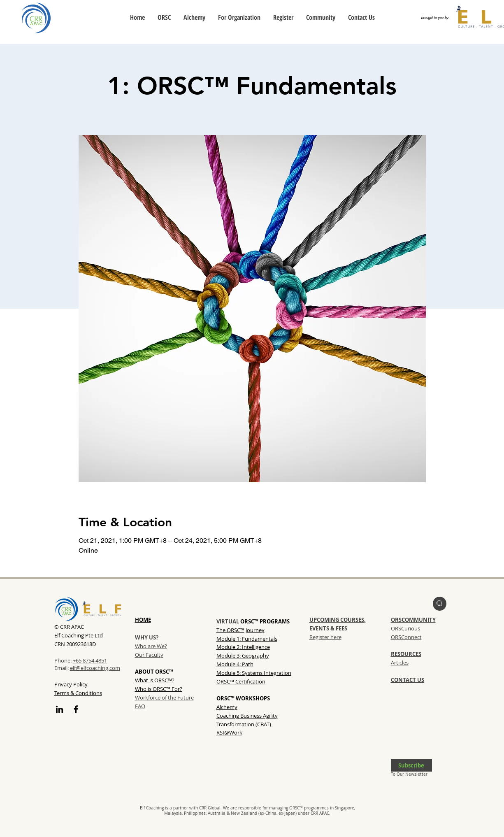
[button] (411, 765)
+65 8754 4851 (90, 660)
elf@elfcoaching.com (95, 668)
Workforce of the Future (164, 697)
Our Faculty (149, 655)
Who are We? (151, 646)
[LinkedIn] (59, 709)
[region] (440, 604)
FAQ (140, 706)
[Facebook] (76, 709)
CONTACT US (408, 680)
